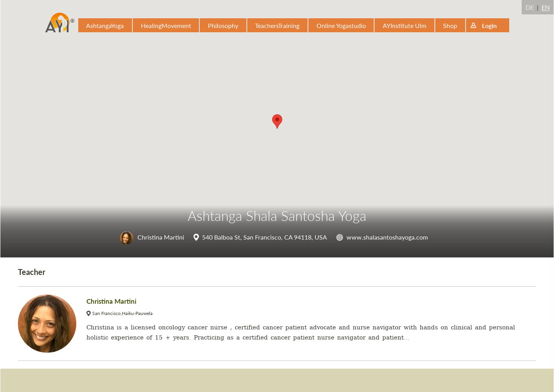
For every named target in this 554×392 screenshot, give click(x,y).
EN (546, 7)
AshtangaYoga (105, 25)
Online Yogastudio (341, 25)
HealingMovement (166, 25)
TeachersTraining (277, 25)
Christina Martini (152, 237)
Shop (450, 25)
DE (530, 7)
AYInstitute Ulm (405, 25)
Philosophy (223, 25)
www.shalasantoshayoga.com (387, 237)
